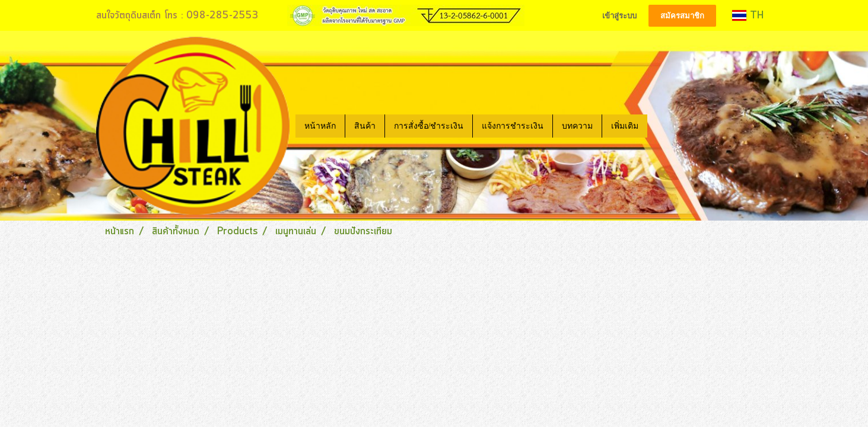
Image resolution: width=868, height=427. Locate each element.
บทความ (577, 126)
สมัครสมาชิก (682, 16)
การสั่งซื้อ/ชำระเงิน (429, 126)
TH (748, 15)
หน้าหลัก (320, 126)
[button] (658, 126)
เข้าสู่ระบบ (619, 16)
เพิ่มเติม (625, 126)
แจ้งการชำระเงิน (513, 126)
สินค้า (365, 126)
